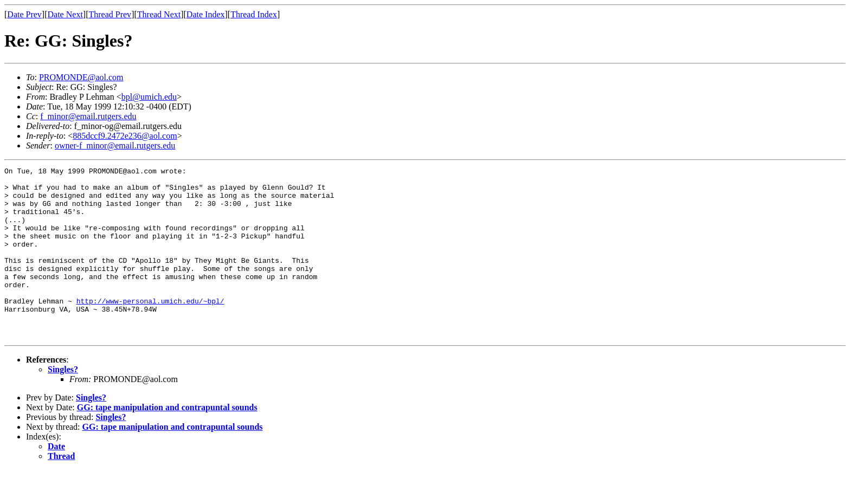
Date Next (65, 14)
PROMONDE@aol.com (81, 77)
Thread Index (254, 14)
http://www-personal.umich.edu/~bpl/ (150, 328)
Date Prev (24, 14)
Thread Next (159, 14)
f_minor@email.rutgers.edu (88, 116)
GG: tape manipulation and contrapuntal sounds (167, 441)
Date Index (206, 14)
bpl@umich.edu (149, 97)
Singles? (63, 403)
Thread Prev (110, 14)
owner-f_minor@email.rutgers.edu (115, 146)
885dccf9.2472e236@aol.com (125, 136)
